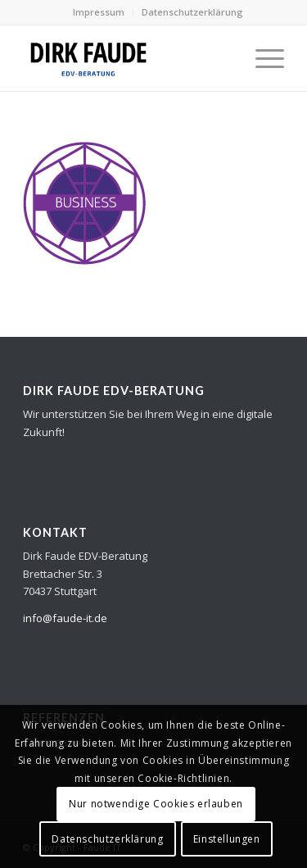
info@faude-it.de (65, 618)
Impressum (99, 12)
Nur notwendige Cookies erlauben (156, 804)
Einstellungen (227, 839)
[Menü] (262, 58)
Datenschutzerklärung (192, 12)
